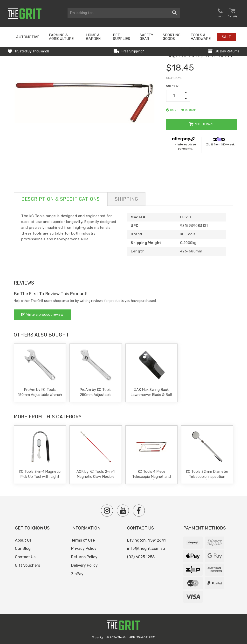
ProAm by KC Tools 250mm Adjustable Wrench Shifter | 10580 (96, 395)
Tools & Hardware (201, 37)
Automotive (28, 37)
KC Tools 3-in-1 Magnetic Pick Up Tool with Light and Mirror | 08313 (40, 477)
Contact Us (25, 557)
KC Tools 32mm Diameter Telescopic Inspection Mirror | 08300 (207, 477)
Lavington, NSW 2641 (146, 540)
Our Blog (23, 548)
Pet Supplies (121, 37)
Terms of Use (83, 540)
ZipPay (77, 574)
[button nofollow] (220, 14)
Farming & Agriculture (61, 37)
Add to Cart (202, 124)
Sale (226, 37)
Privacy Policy (84, 548)
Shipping (126, 199)
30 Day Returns (227, 51)
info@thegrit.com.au (146, 548)
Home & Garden (93, 37)
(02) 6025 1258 (141, 557)
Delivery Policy (84, 565)
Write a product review (42, 315)
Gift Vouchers (27, 565)
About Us (23, 540)
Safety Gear (146, 37)
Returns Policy (84, 557)
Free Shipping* (133, 51)
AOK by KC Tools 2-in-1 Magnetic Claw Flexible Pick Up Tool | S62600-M (96, 477)
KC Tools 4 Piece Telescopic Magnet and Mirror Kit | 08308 (151, 477)
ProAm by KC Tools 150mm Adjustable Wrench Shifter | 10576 (40, 395)
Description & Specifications (61, 199)
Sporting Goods (172, 37)
